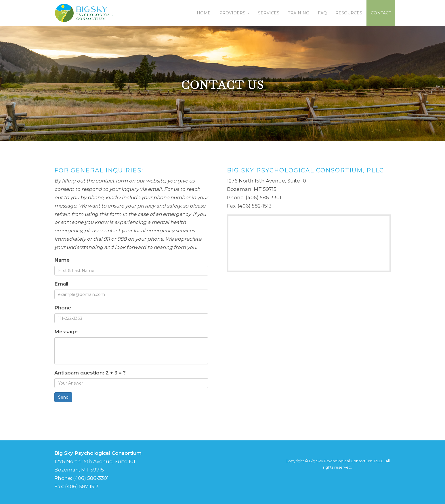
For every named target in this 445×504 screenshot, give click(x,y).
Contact (381, 13)
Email (61, 284)
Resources (349, 13)
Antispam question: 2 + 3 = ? (90, 373)
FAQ (322, 13)
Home (204, 13)
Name (62, 260)
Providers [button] (234, 13)
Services (269, 13)
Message (66, 332)
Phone (63, 308)
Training (299, 13)
